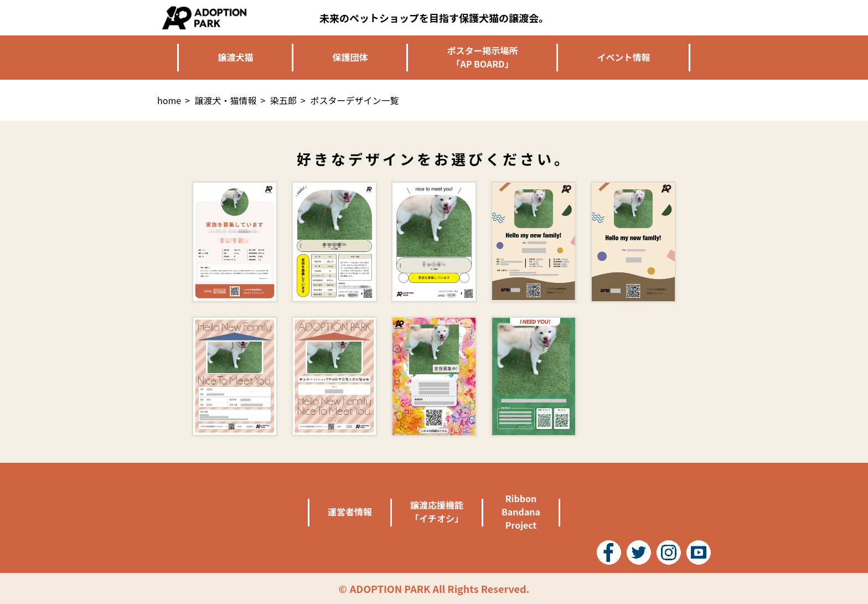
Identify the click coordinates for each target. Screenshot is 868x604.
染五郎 (283, 100)
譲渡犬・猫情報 (226, 100)
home (169, 100)
